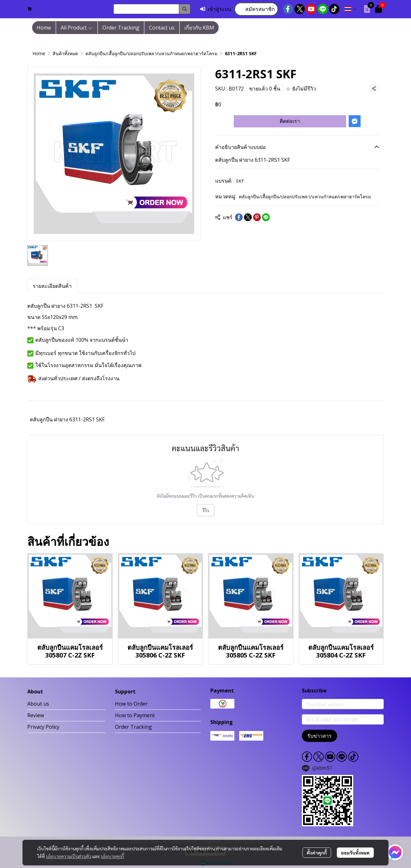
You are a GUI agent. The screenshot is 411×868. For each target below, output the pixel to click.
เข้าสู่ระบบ (216, 9)
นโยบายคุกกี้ (112, 856)
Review (36, 715)
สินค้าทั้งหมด (65, 53)
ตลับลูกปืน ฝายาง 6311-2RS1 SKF (67, 419)
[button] (152, 9)
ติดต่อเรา (290, 121)
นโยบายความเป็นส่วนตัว (69, 856)
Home (39, 53)
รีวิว (206, 510)
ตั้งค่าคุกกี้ (317, 853)
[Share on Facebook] (239, 217)
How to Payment (135, 715)
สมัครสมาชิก (256, 9)
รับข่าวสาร (319, 736)
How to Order (131, 704)
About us (38, 704)
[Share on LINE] (266, 217)
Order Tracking (133, 727)
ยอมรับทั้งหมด (355, 853)
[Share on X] (248, 217)
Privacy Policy (43, 727)
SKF (240, 181)
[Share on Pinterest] (257, 217)
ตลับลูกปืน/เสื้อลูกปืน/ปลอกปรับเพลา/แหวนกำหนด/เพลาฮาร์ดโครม (151, 53)
